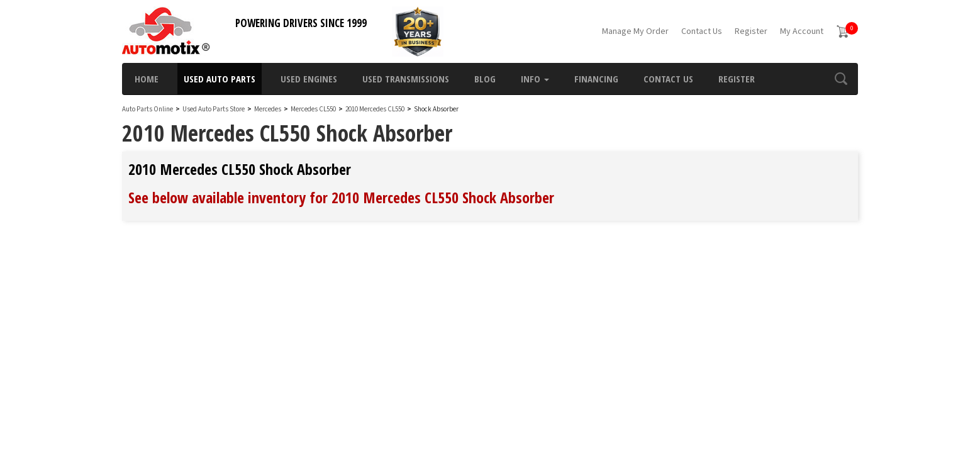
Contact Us (702, 31)
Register (751, 31)
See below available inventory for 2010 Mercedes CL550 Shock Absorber (341, 197)
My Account (802, 31)
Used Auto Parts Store (214, 109)
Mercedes (268, 109)
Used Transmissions (406, 79)
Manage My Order (635, 31)
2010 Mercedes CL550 (376, 109)
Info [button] (535, 79)
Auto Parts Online (148, 109)
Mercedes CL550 (314, 109)
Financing (596, 79)
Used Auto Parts (220, 79)
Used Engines (309, 79)
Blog (485, 79)
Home (147, 79)
